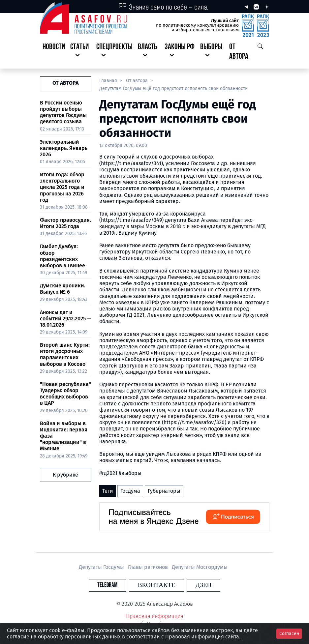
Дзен (194, 585)
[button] (81, 52)
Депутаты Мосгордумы (200, 567)
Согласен (289, 634)
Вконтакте (157, 585)
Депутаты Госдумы (102, 567)
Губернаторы (164, 491)
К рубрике (65, 475)
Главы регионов (149, 567)
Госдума (130, 491)
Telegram (117, 585)
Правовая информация (155, 616)
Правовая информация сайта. (203, 637)
